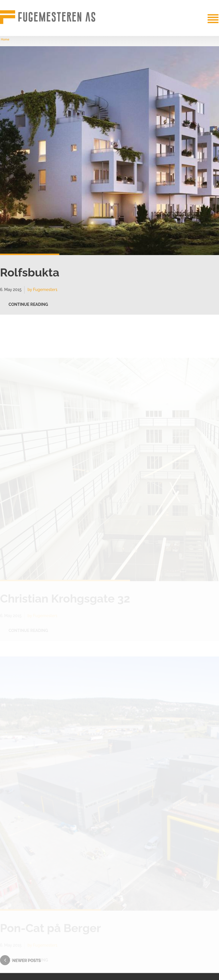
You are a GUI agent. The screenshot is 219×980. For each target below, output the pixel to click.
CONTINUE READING (28, 307)
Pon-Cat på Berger (50, 928)
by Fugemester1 (42, 292)
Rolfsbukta (30, 275)
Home (5, 40)
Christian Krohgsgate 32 (65, 598)
